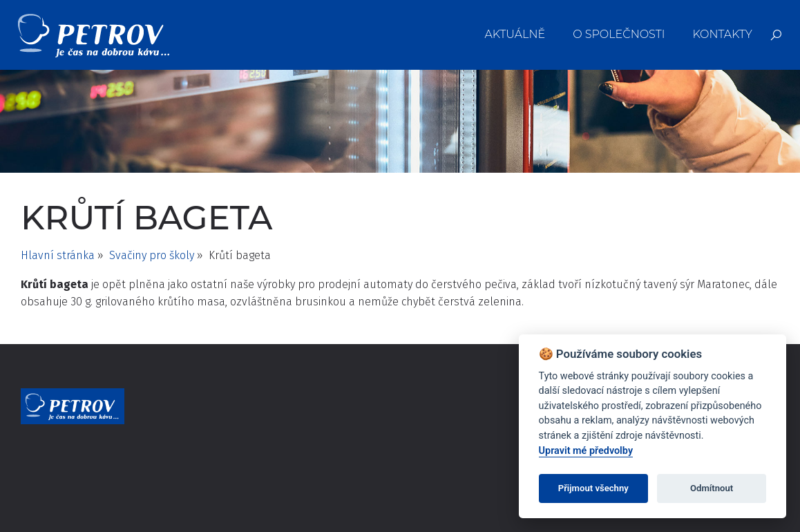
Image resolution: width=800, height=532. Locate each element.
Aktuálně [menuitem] (515, 34)
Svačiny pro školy (152, 255)
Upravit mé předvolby (586, 451)
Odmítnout (712, 488)
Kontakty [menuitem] (722, 34)
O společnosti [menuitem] (619, 34)
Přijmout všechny (593, 488)
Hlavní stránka (58, 255)
